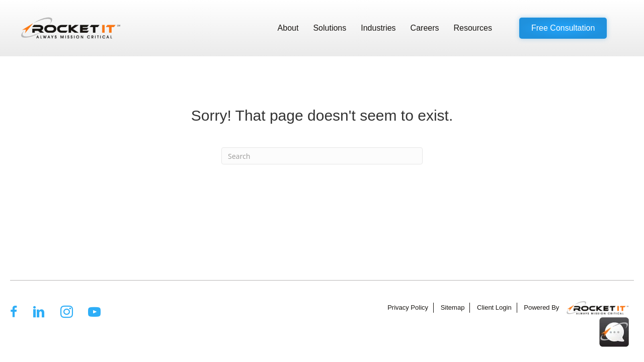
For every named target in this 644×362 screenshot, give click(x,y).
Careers (425, 28)
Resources (473, 28)
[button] (563, 28)
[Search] (322, 156)
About (288, 28)
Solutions (330, 28)
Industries (378, 28)
